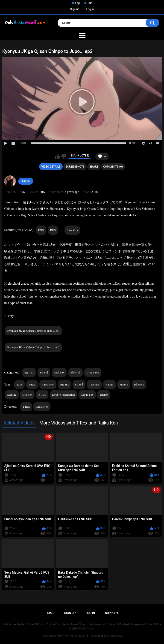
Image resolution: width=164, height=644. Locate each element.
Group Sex (93, 373)
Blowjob (75, 373)
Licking (12, 395)
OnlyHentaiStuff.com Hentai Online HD (66, 636)
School (44, 373)
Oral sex (27, 395)
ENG (41, 230)
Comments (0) (113, 167)
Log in (90, 9)
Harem (109, 385)
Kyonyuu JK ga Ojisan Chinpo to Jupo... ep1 (33, 331)
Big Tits (29, 373)
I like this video (58, 156)
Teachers (94, 385)
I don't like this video (64, 156)
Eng (77, 3)
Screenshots (75, 167)
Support (112, 613)
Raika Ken (48, 385)
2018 (19, 385)
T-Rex (32, 385)
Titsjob (104, 395)
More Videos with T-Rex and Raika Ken (79, 423)
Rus (90, 3)
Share (94, 167)
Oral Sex (59, 373)
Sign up (75, 9)
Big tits (64, 385)
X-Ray (42, 395)
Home (50, 613)
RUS (53, 230)
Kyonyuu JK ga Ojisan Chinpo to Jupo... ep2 (33, 347)
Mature (124, 385)
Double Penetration (64, 395)
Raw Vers (72, 230)
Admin (26, 181)
